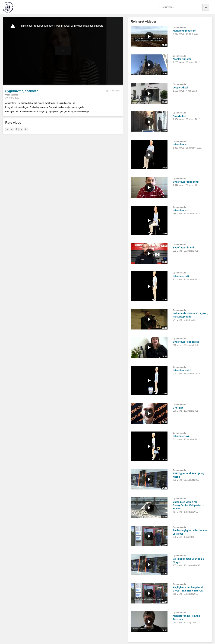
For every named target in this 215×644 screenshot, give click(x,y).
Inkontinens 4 (181, 436)
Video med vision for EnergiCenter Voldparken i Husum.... (188, 505)
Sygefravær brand (183, 248)
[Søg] (206, 7)
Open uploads (12, 95)
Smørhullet (179, 116)
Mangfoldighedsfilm (184, 31)
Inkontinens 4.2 (182, 370)
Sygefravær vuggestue (186, 342)
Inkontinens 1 (181, 144)
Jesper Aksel (180, 88)
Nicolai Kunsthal (182, 59)
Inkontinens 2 (181, 210)
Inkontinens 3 (181, 276)
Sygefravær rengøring (186, 182)
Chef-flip (178, 408)
